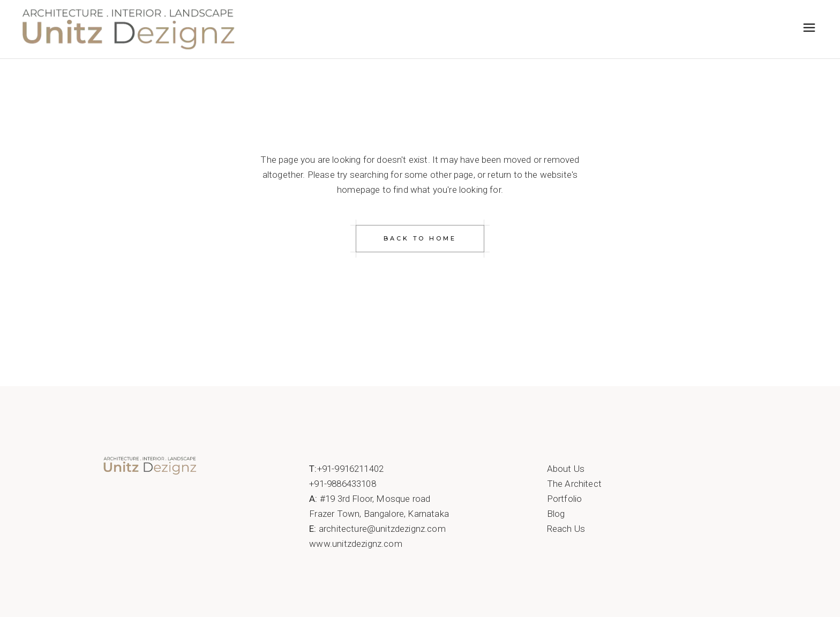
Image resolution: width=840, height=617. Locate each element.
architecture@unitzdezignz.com (382, 529)
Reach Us (566, 529)
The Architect (574, 484)
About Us (566, 469)
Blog (556, 514)
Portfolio (565, 499)
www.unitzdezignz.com (355, 544)
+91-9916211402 (350, 469)
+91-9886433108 (342, 484)
